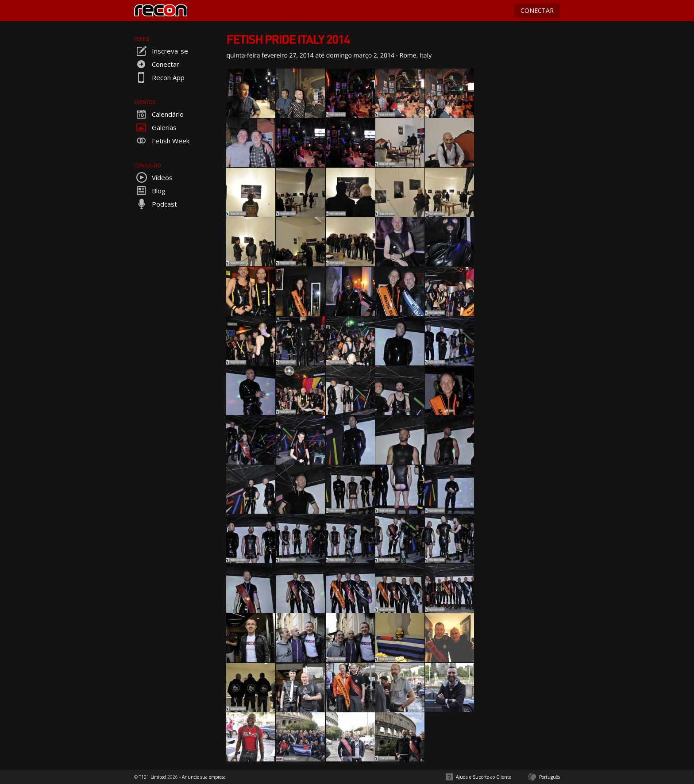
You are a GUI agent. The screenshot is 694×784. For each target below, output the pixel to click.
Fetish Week (162, 141)
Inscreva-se (161, 51)
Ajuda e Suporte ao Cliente (484, 777)
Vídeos (153, 177)
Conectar (157, 64)
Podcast (156, 204)
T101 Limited (152, 777)
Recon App (159, 77)
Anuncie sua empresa (204, 777)
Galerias (155, 127)
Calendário (159, 114)
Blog (150, 191)
